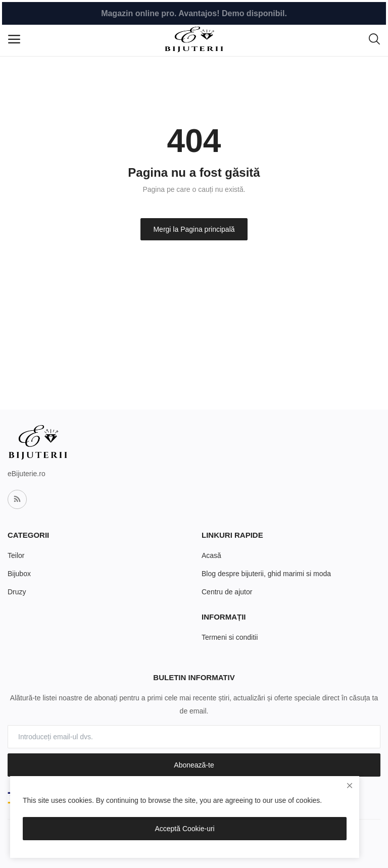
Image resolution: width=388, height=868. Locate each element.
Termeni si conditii (230, 637)
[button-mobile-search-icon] (374, 39)
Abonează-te (194, 765)
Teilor (16, 555)
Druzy (17, 592)
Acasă (211, 555)
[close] (350, 786)
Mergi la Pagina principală (194, 229)
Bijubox (19, 574)
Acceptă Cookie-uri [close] (184, 829)
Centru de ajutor (227, 592)
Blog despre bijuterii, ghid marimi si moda (266, 574)
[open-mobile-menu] (14, 39)
